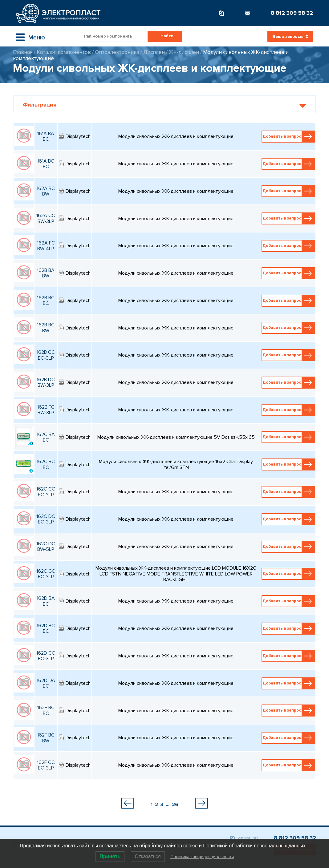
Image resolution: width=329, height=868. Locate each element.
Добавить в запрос (288, 137)
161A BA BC (46, 136)
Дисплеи (154, 52)
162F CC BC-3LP (46, 765)
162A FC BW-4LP (46, 246)
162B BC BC (46, 301)
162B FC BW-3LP (46, 410)
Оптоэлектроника (117, 52)
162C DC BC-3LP (46, 519)
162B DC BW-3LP (46, 382)
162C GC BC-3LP (46, 574)
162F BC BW (46, 738)
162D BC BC (46, 628)
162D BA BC (46, 601)
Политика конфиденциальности (202, 857)
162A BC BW (46, 191)
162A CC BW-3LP (46, 218)
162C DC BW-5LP (46, 547)
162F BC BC (46, 710)
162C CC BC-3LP (46, 492)
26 (175, 805)
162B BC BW (46, 328)
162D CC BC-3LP (46, 656)
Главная (23, 52)
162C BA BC (46, 437)
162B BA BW (46, 273)
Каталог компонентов (64, 52)
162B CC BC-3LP (46, 355)
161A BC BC (46, 164)
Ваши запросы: (290, 36)
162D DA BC (46, 683)
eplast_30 (244, 838)
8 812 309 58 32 (292, 13)
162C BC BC (46, 464)
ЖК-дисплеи (184, 52)
